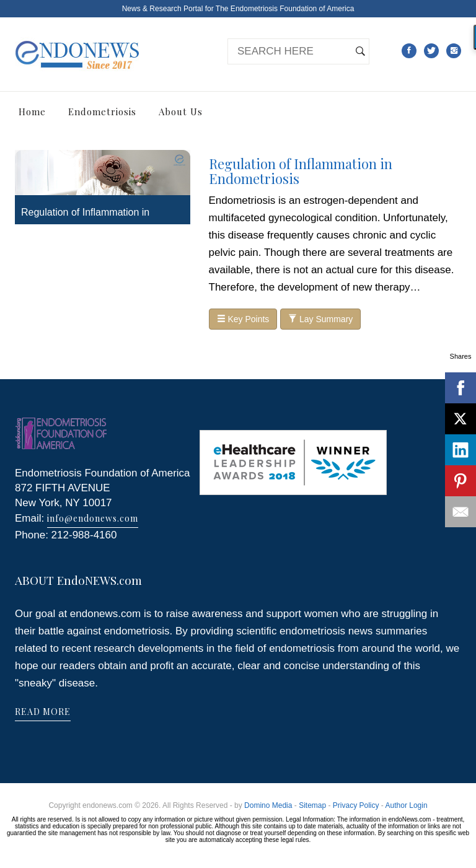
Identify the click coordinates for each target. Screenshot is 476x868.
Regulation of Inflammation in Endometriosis (301, 171)
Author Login (407, 805)
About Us (181, 112)
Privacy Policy (356, 805)
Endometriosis (102, 112)
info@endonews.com (93, 518)
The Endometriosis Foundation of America (285, 9)
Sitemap (312, 805)
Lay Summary (320, 319)
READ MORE (43, 712)
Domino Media (268, 805)
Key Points (243, 319)
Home (32, 112)
